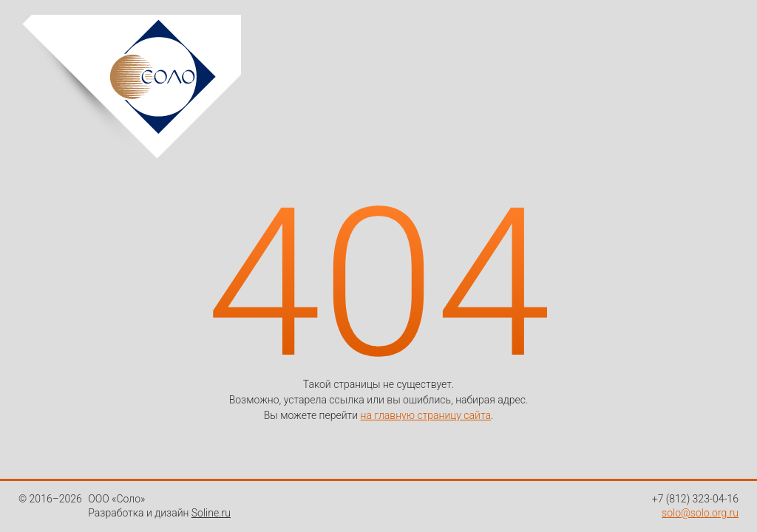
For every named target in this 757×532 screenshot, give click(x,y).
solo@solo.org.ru (700, 513)
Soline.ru (211, 513)
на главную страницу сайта (426, 415)
